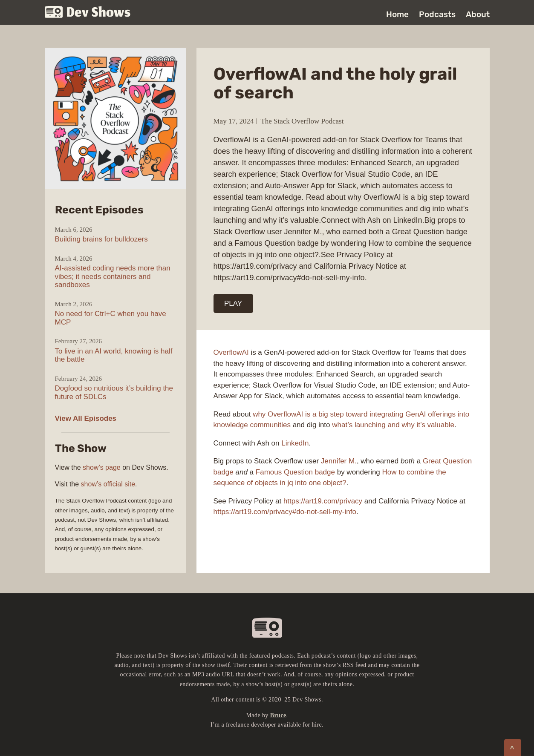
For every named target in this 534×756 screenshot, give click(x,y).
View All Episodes (86, 418)
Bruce (278, 715)
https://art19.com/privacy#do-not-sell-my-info (285, 512)
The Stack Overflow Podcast (302, 121)
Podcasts (437, 14)
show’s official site (108, 484)
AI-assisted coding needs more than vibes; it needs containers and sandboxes (113, 276)
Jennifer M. (339, 461)
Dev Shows (88, 13)
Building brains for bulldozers (101, 239)
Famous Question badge (295, 472)
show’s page (102, 467)
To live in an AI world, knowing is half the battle (114, 355)
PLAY (233, 303)
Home (397, 14)
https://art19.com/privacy (323, 501)
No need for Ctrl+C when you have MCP (111, 318)
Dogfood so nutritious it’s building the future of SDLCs (114, 392)
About (478, 14)
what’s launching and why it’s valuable (393, 425)
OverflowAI (231, 352)
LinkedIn (295, 443)
